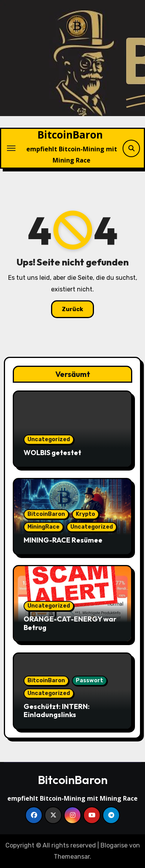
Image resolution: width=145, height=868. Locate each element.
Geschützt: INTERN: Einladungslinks (57, 711)
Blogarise (114, 845)
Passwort (90, 681)
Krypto (85, 514)
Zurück (72, 309)
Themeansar (72, 857)
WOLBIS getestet (52, 453)
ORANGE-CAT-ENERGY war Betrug (70, 623)
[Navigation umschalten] (11, 148)
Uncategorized (49, 439)
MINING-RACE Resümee (63, 540)
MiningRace (43, 527)
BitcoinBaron (70, 135)
